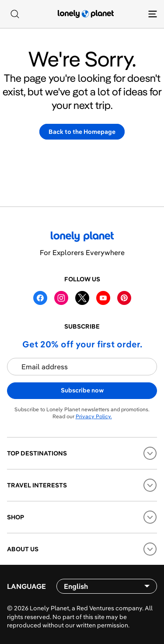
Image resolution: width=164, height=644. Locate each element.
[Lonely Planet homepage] (86, 14)
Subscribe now (82, 390)
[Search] (15, 14)
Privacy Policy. (94, 416)
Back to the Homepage (82, 132)
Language (26, 586)
